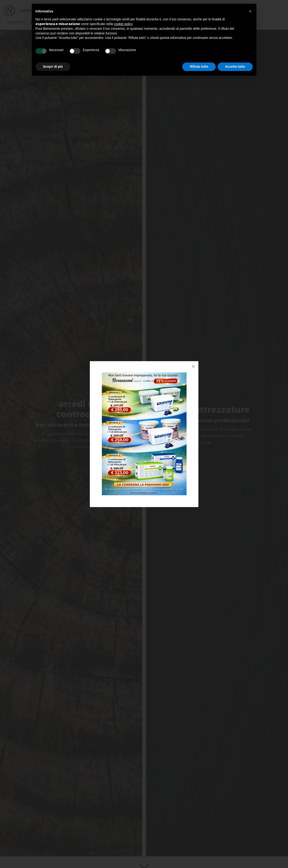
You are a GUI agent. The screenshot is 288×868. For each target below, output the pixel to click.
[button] (250, 11)
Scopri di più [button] (53, 67)
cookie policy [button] (123, 24)
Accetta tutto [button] (235, 67)
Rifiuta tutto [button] (199, 67)
